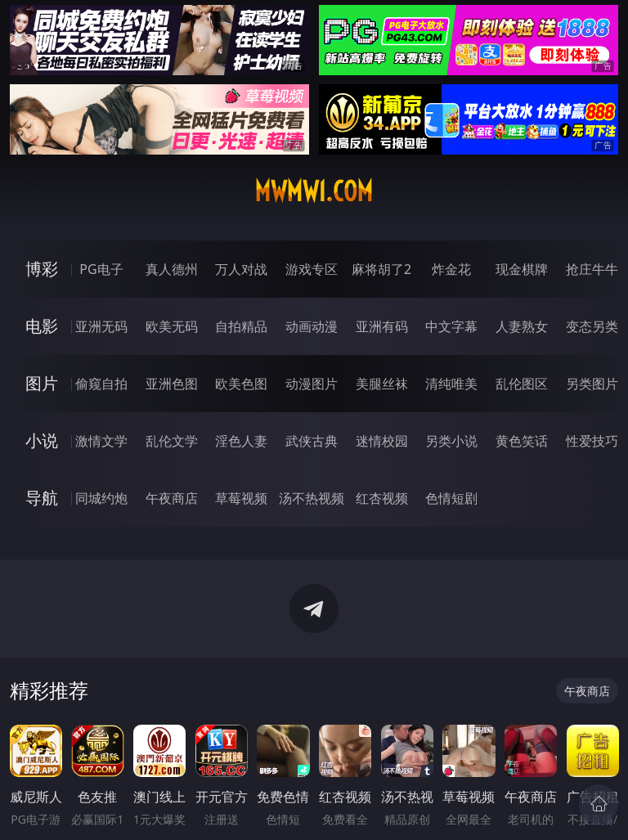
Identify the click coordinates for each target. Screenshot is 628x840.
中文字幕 (451, 326)
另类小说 (451, 441)
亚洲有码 (382, 326)
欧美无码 (172, 326)
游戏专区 (312, 269)
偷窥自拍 (101, 384)
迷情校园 (382, 441)
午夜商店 (172, 498)
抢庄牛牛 (592, 269)
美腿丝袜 (382, 384)
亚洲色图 (172, 384)
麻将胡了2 (381, 269)
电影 (42, 326)
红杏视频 (382, 498)
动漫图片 (312, 384)
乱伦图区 (522, 384)
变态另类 (592, 326)
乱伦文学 (172, 441)
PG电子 (101, 269)
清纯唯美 (451, 384)
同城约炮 (101, 498)
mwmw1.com (314, 191)
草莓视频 (241, 498)
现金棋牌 (522, 269)
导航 (42, 498)
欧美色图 (241, 384)
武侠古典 (312, 441)
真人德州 (172, 269)
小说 (42, 440)
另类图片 (592, 384)
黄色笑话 (522, 441)
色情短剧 (451, 498)
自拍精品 (241, 326)
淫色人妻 (241, 441)
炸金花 (451, 269)
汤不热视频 (312, 498)
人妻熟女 (522, 326)
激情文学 (101, 441)
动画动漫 (312, 326)
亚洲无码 (101, 326)
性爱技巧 (592, 441)
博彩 (42, 269)
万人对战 (241, 269)
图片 (42, 383)
